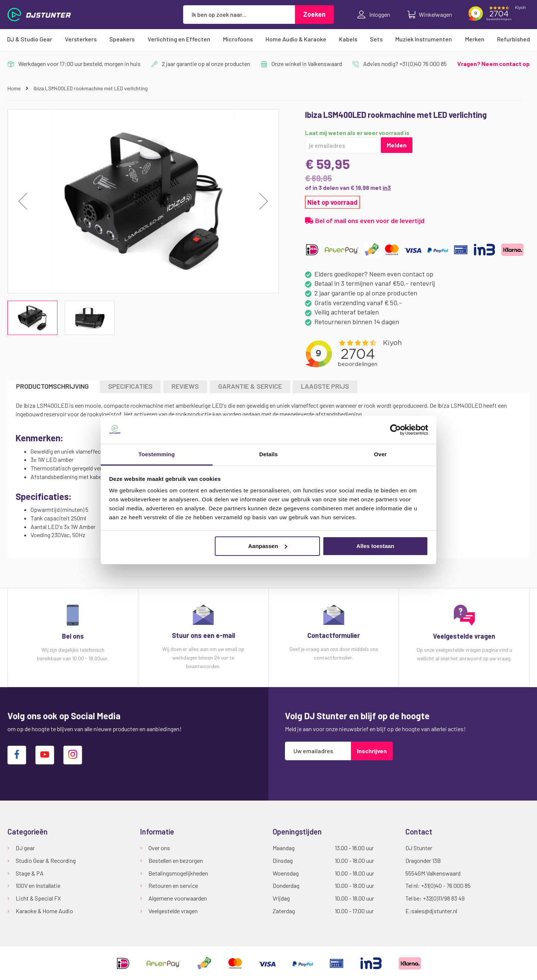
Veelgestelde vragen (173, 911)
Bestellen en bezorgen (176, 860)
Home (15, 88)
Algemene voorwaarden (178, 898)
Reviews (185, 386)
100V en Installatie (38, 885)
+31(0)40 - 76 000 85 (446, 885)
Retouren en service (173, 885)
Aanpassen (268, 546)
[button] (264, 201)
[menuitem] (30, 39)
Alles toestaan (376, 546)
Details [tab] (268, 454)
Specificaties (130, 386)
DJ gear (25, 848)
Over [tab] (381, 454)
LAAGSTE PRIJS (325, 386)
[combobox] (239, 15)
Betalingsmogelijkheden (178, 873)
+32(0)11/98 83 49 (444, 898)
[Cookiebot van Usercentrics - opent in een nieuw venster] (395, 430)
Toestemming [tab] (157, 454)
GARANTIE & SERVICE (250, 386)
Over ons (159, 848)
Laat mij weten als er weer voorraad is (357, 133)
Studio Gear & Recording (46, 860)
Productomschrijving (52, 386)
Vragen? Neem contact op (493, 64)
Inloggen (374, 15)
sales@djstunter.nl (434, 911)
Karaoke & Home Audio (44, 911)
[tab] (52, 387)
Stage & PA (30, 873)
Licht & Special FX (38, 898)
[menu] (268, 39)
